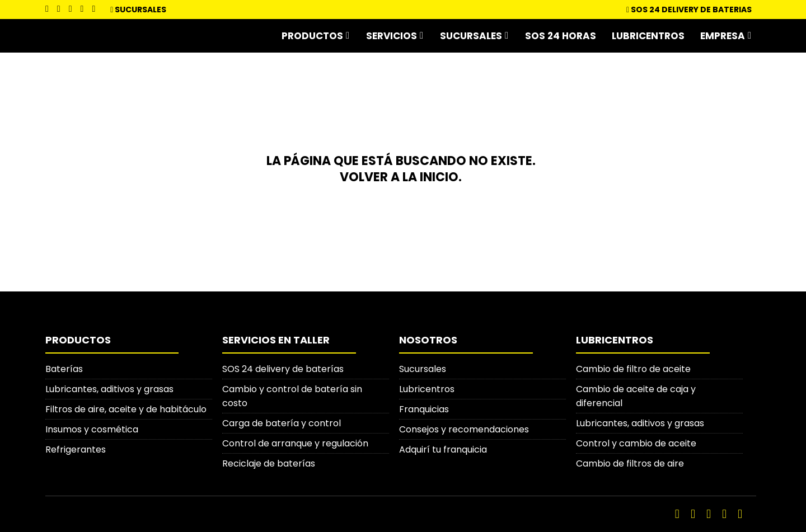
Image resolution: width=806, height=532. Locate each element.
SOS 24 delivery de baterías (283, 369)
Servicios (392, 36)
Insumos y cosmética (92, 429)
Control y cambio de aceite (636, 443)
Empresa (723, 36)
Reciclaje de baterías (269, 463)
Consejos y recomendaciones (464, 429)
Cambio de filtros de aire (630, 463)
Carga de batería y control (282, 423)
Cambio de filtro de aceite (633, 369)
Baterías (64, 369)
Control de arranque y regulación (295, 443)
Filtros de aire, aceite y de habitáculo (126, 409)
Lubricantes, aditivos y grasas (109, 389)
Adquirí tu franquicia (443, 449)
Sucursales (140, 10)
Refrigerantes (76, 449)
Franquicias (424, 409)
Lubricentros (648, 36)
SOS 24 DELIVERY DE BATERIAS (689, 10)
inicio (439, 177)
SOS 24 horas (561, 36)
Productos (312, 36)
